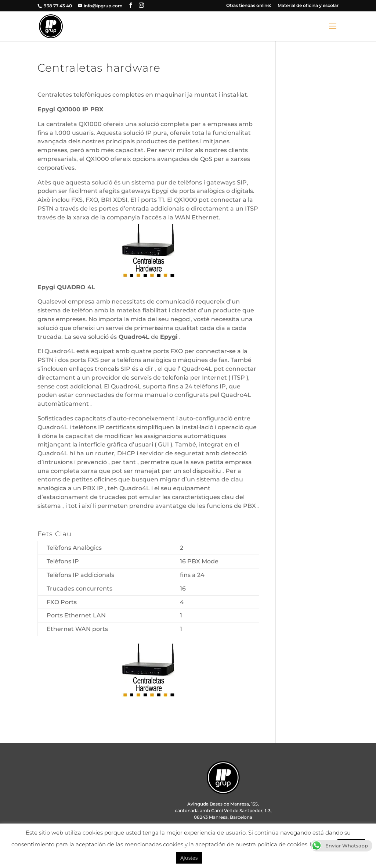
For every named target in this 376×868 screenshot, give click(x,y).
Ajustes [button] (189, 858)
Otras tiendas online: (249, 6)
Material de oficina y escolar (308, 6)
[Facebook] (131, 5)
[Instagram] (141, 5)
